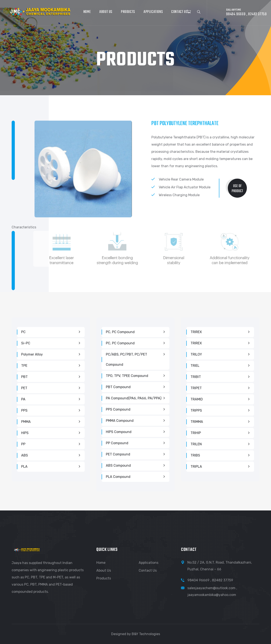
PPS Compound (118, 409)
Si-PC (26, 343)
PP (23, 444)
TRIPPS (196, 410)
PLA (24, 467)
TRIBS (195, 455)
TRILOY (196, 354)
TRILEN (196, 444)
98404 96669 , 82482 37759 (210, 580)
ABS (25, 455)
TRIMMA (197, 422)
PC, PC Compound (120, 332)
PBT (24, 377)
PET (24, 388)
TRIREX (196, 332)
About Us (106, 12)
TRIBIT (196, 377)
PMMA (26, 422)
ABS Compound (118, 465)
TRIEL (195, 366)
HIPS (25, 433)
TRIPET (196, 388)
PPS (24, 410)
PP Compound (117, 443)
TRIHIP (196, 433)
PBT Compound (118, 387)
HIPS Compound (119, 432)
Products (128, 12)
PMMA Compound (120, 421)
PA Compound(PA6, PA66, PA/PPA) (134, 398)
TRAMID (197, 399)
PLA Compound (118, 477)
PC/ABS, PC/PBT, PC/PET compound (127, 359)
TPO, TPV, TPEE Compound (127, 376)
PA (23, 399)
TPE (24, 366)
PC (23, 332)
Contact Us (179, 12)
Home (87, 12)
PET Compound (118, 454)
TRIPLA (196, 467)
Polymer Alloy (32, 354)
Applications (153, 12)
